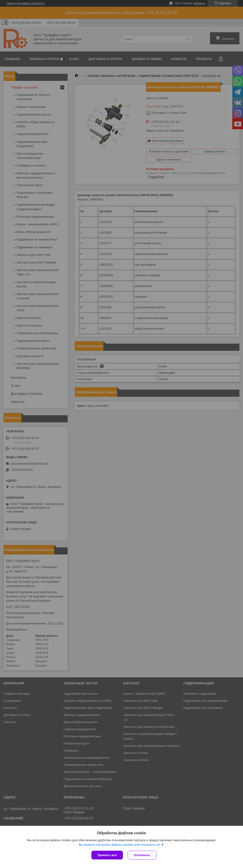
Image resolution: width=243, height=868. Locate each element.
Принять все (107, 855)
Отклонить (142, 855)
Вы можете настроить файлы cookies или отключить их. (120, 845)
